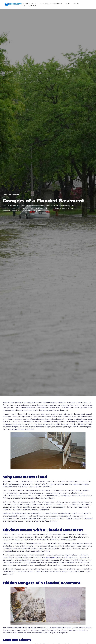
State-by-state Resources (51, 4)
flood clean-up (52, 557)
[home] (13, 5)
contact (32, 6)
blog (68, 4)
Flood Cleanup (30, 4)
